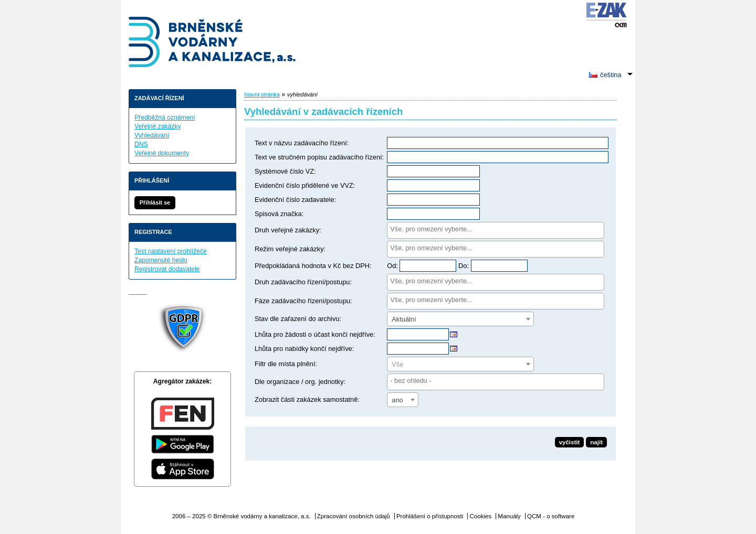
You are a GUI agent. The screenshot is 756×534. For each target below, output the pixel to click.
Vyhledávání (152, 135)
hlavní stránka (262, 94)
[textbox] (460, 365)
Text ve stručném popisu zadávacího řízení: (319, 157)
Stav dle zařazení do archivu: (298, 319)
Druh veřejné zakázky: (288, 230)
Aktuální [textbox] (404, 319)
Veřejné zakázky (158, 126)
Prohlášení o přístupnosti (430, 516)
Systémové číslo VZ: (285, 171)
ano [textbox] (397, 400)
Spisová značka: (279, 214)
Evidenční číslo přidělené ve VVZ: (305, 185)
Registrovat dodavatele (167, 269)
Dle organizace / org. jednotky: (300, 382)
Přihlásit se (155, 202)
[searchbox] (496, 229)
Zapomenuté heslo (161, 260)
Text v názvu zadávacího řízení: (302, 143)
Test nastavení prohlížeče (171, 251)
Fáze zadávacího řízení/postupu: (303, 301)
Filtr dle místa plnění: (286, 364)
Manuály (509, 516)
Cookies (481, 516)
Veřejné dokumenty (162, 153)
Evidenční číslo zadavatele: (295, 200)
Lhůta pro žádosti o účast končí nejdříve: (315, 334)
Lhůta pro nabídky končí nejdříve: (304, 349)
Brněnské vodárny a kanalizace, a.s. (213, 43)
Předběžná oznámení (165, 118)
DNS (141, 144)
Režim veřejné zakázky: (290, 249)
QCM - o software (551, 516)
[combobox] (496, 230)
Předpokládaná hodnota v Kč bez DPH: (313, 266)
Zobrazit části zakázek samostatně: (307, 399)
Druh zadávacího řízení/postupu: (303, 282)
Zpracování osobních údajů (354, 516)
